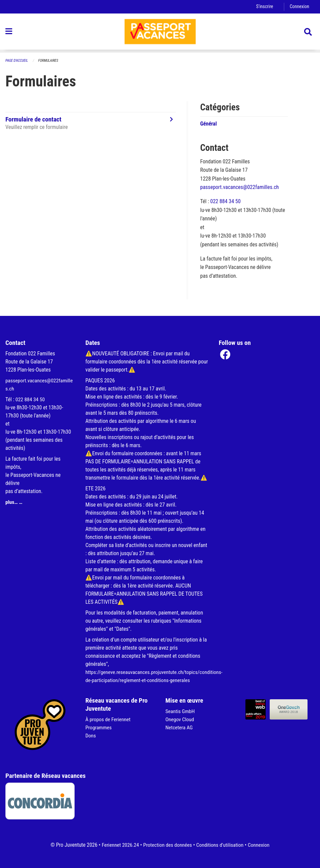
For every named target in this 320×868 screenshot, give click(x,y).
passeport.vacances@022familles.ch (239, 187)
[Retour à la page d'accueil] (160, 33)
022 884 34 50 (225, 202)
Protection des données (167, 845)
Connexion (299, 7)
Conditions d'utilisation (221, 845)
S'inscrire (264, 7)
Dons (91, 736)
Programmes (99, 727)
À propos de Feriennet (109, 719)
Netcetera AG (180, 727)
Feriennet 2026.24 (118, 845)
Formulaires (50, 61)
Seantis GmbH (181, 711)
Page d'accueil (17, 61)
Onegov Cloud (180, 719)
